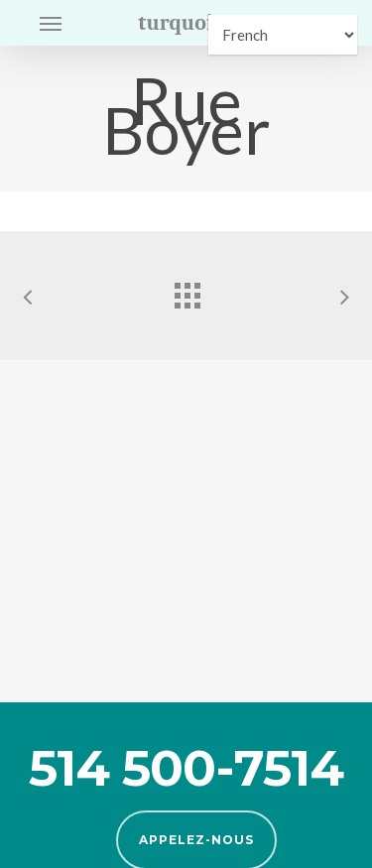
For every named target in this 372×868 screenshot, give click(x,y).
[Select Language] (283, 35)
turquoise (186, 23)
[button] (51, 23)
